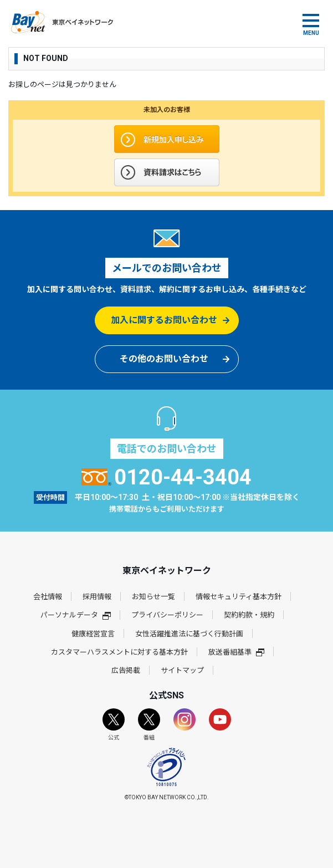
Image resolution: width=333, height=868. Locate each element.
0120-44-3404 (166, 477)
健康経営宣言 (93, 634)
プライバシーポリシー (167, 615)
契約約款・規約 (249, 615)
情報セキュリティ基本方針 (239, 597)
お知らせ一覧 (153, 597)
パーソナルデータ (76, 615)
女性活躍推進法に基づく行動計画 (189, 634)
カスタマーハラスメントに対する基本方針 (119, 652)
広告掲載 (126, 670)
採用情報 (97, 597)
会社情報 (48, 597)
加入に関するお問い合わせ (164, 320)
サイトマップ (182, 670)
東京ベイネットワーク (62, 22)
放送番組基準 (236, 652)
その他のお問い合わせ (164, 359)
